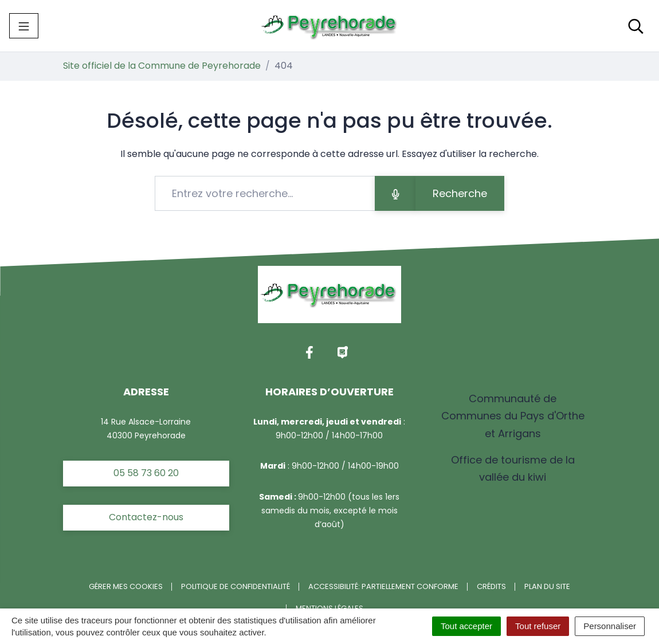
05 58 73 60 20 (146, 473)
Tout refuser (538, 626)
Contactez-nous (146, 517)
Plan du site (547, 586)
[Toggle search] (636, 26)
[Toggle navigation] (24, 26)
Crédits (491, 586)
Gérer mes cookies (126, 586)
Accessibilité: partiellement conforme (383, 586)
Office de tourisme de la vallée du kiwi (513, 468)
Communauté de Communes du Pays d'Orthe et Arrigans (513, 416)
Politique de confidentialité (236, 586)
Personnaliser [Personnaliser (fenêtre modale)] (610, 626)
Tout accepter (466, 626)
